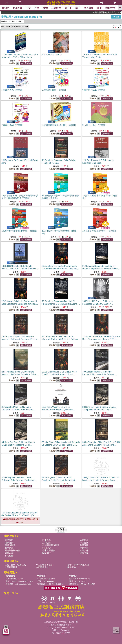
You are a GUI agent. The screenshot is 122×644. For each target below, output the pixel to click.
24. (98, 304)
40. (20, 515)
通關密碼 (47, 548)
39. (101, 480)
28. (20, 374)
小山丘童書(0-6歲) (45, 565)
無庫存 (12, 63)
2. (52, 55)
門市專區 (47, 540)
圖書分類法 (10, 545)
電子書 (68, 8)
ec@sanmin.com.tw (23, 584)
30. (99, 374)
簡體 (45, 8)
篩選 (116, 17)
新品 (18, 8)
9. (95, 125)
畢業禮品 (72, 567)
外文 (37, 8)
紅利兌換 (84, 553)
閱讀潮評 (47, 553)
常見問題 (84, 545)
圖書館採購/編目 (12, 550)
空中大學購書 (49, 550)
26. (61, 339)
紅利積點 (47, 543)
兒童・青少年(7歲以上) (78, 565)
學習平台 (84, 548)
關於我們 (9, 540)
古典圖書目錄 (42, 567)
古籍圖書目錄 (11, 567)
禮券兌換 (9, 543)
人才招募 (84, 540)
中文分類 (84, 543)
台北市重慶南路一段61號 (79, 579)
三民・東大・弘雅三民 (15, 565)
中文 (28, 8)
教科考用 (110, 8)
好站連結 (9, 556)
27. (101, 339)
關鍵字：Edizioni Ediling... (12, 21)
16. (20, 231)
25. (20, 339)
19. (20, 269)
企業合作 (84, 550)
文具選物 (89, 8)
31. (18, 410)
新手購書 (9, 548)
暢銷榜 (6, 8)
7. (13, 125)
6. (95, 90)
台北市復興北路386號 (15, 579)
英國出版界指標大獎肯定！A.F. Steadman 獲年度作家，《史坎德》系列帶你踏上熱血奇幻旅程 (112, 12)
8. (59, 125)
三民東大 (56, 8)
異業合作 (9, 553)
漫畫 (99, 8)
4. (13, 90)
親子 (78, 8)
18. (100, 231)
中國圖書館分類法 (51, 545)
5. (54, 90)
